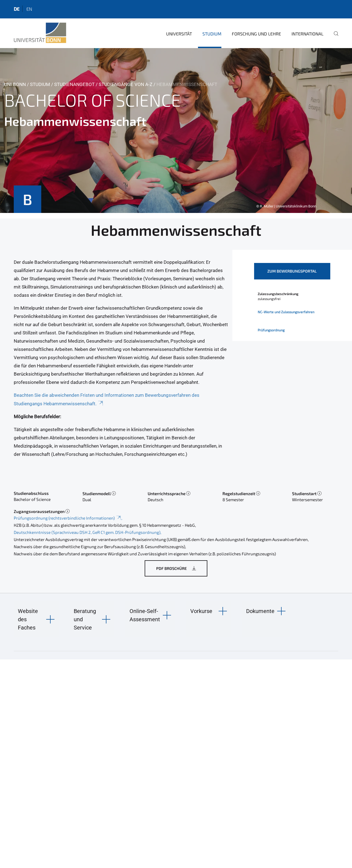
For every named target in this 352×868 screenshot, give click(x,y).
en (29, 9)
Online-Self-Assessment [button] (145, 615)
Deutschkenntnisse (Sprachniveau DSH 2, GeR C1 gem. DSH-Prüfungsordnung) (87, 532)
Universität (179, 34)
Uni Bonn (15, 84)
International (307, 34)
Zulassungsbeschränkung (278, 294)
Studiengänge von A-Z (126, 84)
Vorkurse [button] (201, 611)
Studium (212, 34)
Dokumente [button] (260, 611)
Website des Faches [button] (28, 619)
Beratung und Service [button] (85, 619)
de (17, 9)
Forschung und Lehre (256, 34)
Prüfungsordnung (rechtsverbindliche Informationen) (68, 518)
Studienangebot (74, 84)
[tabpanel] (176, 131)
